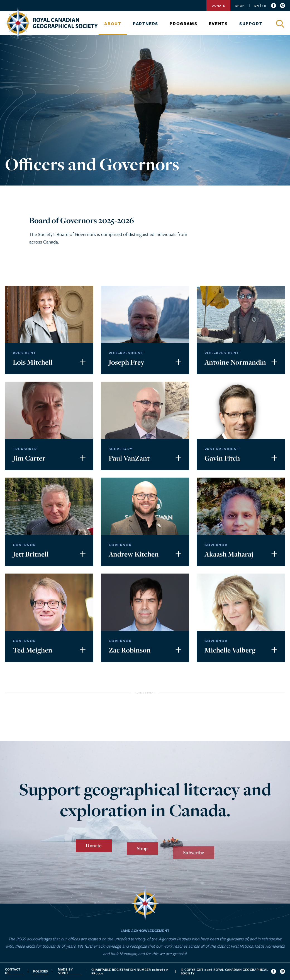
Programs (183, 23)
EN (257, 6)
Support (251, 23)
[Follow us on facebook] (274, 6)
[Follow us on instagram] (282, 6)
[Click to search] (281, 24)
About (113, 23)
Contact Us (13, 971)
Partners (146, 23)
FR (264, 6)
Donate (218, 6)
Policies (41, 971)
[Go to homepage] (51, 23)
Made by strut (65, 971)
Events (218, 23)
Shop (240, 6)
